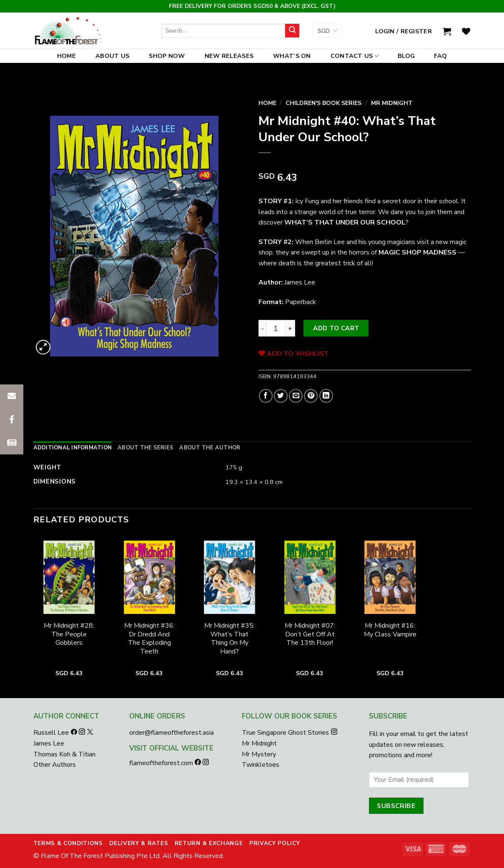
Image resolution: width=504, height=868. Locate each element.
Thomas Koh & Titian (64, 754)
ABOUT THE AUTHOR (210, 448)
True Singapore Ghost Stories (285, 733)
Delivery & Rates (139, 843)
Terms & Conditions (68, 843)
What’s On (292, 56)
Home (66, 56)
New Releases (229, 56)
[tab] (73, 448)
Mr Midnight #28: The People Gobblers (69, 634)
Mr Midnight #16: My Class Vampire (390, 630)
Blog (406, 56)
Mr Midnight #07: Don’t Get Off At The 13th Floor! (310, 634)
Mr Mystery (259, 754)
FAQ (440, 56)
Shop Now (167, 56)
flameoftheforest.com (162, 763)
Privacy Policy (275, 843)
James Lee (49, 743)
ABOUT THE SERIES (145, 448)
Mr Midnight (392, 103)
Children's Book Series (323, 103)
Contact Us (355, 56)
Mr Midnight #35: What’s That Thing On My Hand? (229, 639)
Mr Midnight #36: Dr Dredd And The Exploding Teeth (149, 639)
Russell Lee (52, 733)
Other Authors (55, 765)
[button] (12, 443)
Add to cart (336, 328)
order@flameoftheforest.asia (172, 733)
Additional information (73, 448)
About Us (112, 56)
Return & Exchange (209, 843)
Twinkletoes (261, 765)
